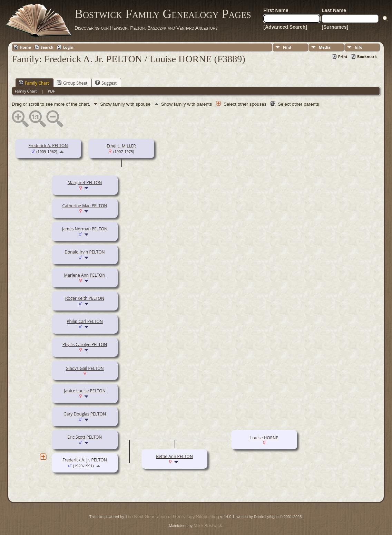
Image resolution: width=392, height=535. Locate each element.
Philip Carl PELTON (85, 321)
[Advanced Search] (285, 27)
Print (343, 56)
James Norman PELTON (85, 229)
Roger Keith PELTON (85, 298)
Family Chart (34, 83)
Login (68, 47)
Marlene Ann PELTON (85, 275)
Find (287, 47)
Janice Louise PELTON (85, 391)
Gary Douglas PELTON (85, 414)
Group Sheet (72, 83)
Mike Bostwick (208, 526)
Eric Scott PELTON (85, 437)
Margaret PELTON (85, 183)
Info (359, 47)
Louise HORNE (264, 438)
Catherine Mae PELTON (85, 206)
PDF (51, 91)
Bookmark (367, 56)
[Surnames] (335, 27)
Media (325, 47)
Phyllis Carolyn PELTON (85, 345)
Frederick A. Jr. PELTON (85, 460)
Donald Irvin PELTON (85, 252)
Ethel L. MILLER (121, 146)
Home (25, 47)
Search (47, 47)
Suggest (106, 83)
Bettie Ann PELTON (174, 456)
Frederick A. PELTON (48, 146)
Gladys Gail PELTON (85, 368)
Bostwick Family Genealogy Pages (163, 14)
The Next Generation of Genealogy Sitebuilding (172, 517)
